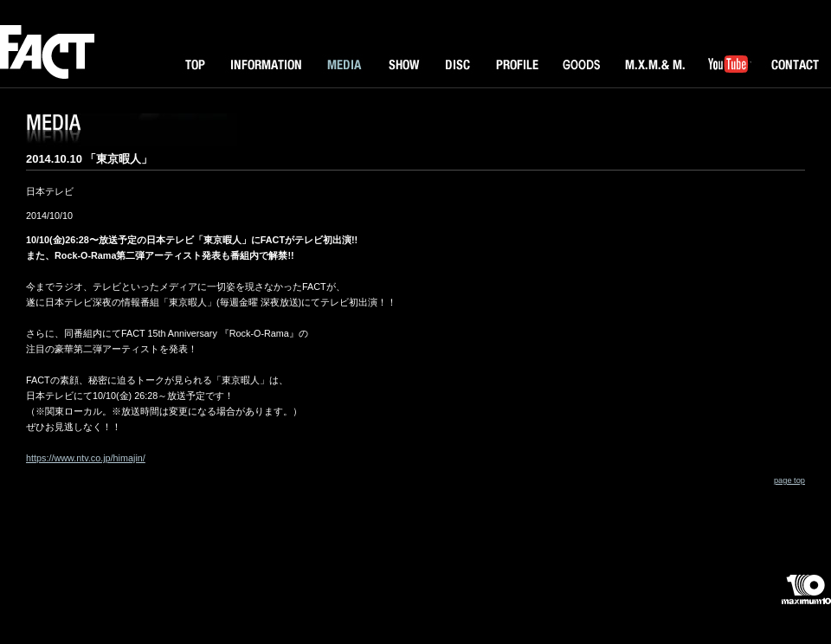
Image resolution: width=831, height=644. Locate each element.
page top (789, 480)
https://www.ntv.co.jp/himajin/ (86, 458)
